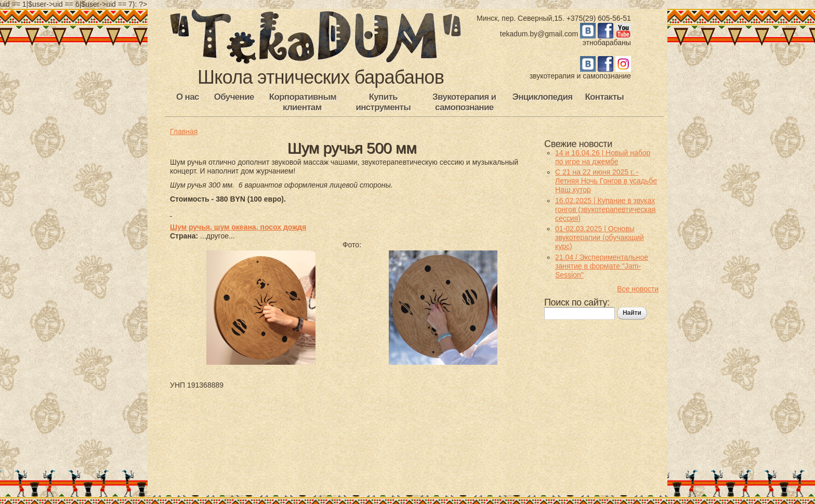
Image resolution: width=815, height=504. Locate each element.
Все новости (638, 289)
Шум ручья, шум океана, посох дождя (238, 227)
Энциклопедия (543, 97)
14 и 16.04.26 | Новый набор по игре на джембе (603, 157)
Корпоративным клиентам (303, 102)
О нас (188, 97)
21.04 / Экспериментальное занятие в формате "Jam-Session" (602, 266)
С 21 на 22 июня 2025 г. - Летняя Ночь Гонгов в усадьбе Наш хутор (606, 181)
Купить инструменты (383, 102)
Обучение (234, 97)
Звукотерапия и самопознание (464, 102)
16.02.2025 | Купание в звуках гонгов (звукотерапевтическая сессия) (605, 209)
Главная (184, 131)
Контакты (604, 97)
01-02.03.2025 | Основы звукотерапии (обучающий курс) (600, 237)
